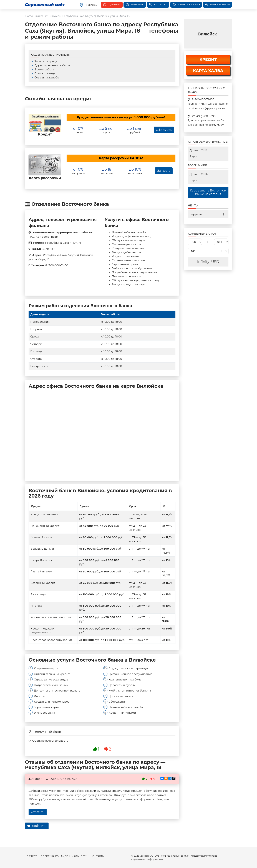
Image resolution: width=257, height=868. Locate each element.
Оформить (164, 130)
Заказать (164, 171)
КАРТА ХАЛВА (208, 71)
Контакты (98, 856)
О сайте (32, 856)
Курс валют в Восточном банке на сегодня (208, 192)
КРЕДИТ (208, 59)
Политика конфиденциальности (64, 856)
